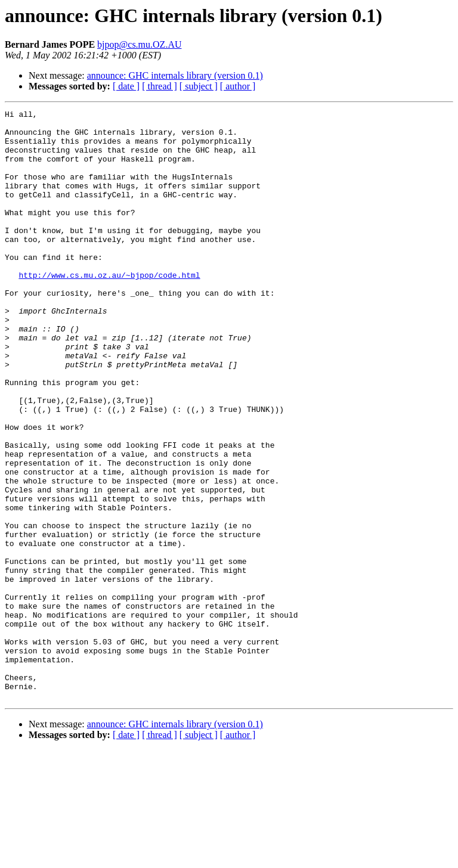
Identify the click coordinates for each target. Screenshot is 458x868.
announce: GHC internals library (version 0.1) (175, 75)
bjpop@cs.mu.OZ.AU (139, 44)
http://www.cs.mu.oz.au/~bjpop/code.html (109, 309)
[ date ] (126, 86)
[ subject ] (199, 86)
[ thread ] (160, 86)
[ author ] (238, 86)
